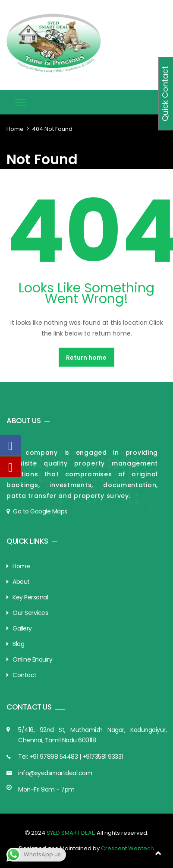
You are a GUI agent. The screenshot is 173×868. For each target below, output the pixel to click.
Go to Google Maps (40, 511)
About (21, 582)
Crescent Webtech (127, 848)
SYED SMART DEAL (70, 833)
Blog (18, 644)
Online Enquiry (32, 659)
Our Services (30, 613)
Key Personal (30, 597)
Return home (86, 358)
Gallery (22, 628)
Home (15, 129)
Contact (25, 675)
